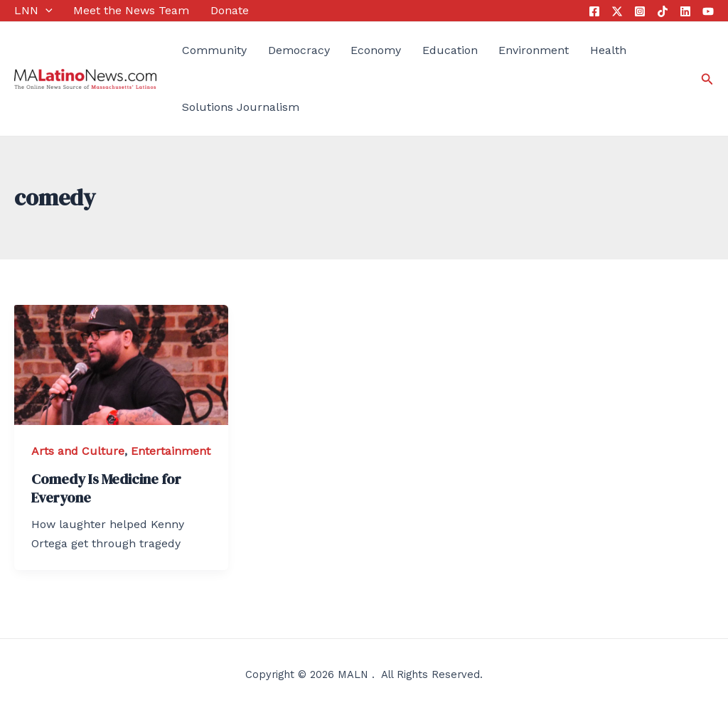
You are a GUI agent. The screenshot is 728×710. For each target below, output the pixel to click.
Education (450, 50)
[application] (45, 11)
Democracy (299, 50)
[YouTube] (708, 11)
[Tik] (663, 11)
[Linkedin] (685, 11)
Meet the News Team (131, 10)
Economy (376, 50)
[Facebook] (594, 11)
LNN (33, 11)
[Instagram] (640, 11)
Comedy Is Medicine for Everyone (106, 488)
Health (608, 50)
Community (214, 50)
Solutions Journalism (241, 107)
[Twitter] (617, 11)
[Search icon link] (707, 79)
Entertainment (171, 451)
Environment (534, 50)
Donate (230, 10)
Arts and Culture (78, 451)
